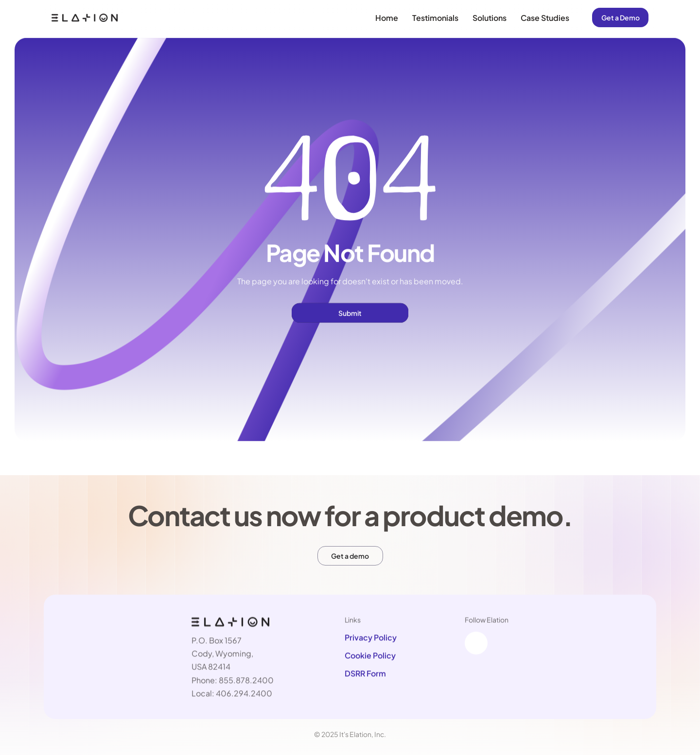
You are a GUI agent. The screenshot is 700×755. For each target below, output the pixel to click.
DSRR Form (365, 674)
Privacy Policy (371, 638)
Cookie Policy (370, 656)
